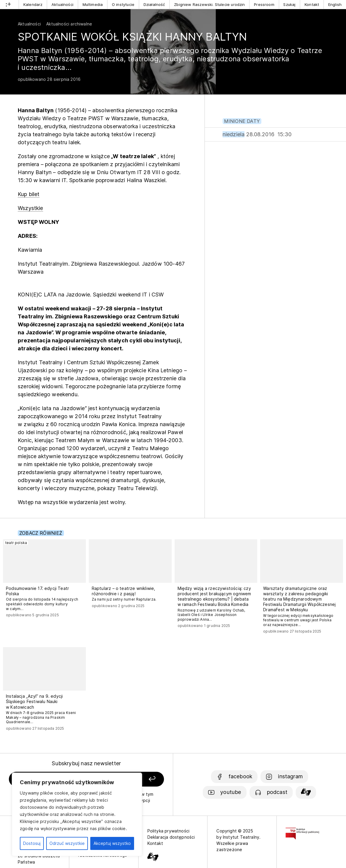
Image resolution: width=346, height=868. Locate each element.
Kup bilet (29, 194)
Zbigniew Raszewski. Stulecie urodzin (209, 4)
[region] (77, 814)
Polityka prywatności (169, 831)
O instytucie (123, 4)
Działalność (154, 4)
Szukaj (289, 4)
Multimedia (93, 4)
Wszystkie (30, 208)
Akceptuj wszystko (112, 843)
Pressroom (264, 4)
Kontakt (312, 4)
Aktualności (62, 4)
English (335, 4)
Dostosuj (32, 843)
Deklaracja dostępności (171, 837)
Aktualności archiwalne (69, 24)
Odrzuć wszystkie (67, 843)
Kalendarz (33, 4)
